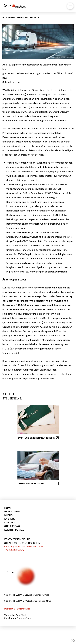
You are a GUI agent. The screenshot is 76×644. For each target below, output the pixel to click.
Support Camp (24, 618)
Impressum (10, 609)
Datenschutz (23, 609)
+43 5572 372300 (14, 550)
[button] (70, 6)
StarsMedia (21, 615)
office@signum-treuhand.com (24, 546)
